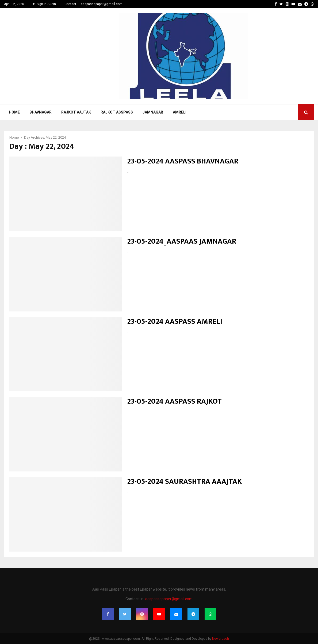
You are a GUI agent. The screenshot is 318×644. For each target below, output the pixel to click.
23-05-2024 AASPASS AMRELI (175, 321)
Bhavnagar (41, 112)
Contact (70, 4)
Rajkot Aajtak (76, 112)
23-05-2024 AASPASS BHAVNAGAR (183, 161)
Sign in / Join (44, 4)
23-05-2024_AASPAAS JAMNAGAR (182, 241)
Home (14, 112)
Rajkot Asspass (117, 112)
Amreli (180, 112)
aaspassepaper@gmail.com (102, 4)
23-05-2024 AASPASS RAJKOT (174, 401)
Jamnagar (153, 112)
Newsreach (221, 639)
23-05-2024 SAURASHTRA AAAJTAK (184, 481)
